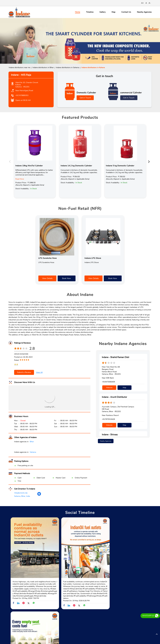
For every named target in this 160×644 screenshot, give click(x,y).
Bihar (32, 442)
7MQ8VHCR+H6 (21, 493)
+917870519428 (108, 419)
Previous (10, 161)
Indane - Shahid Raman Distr (116, 357)
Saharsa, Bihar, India (22, 496)
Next (150, 161)
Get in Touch (85, 98)
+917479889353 (22, 95)
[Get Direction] (39, 495)
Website (109, 387)
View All (39, 373)
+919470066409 (108, 382)
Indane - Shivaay (110, 434)
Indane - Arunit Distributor (114, 397)
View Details (47, 279)
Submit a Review (24, 372)
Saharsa (33, 452)
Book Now (66, 279)
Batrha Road (13, 620)
